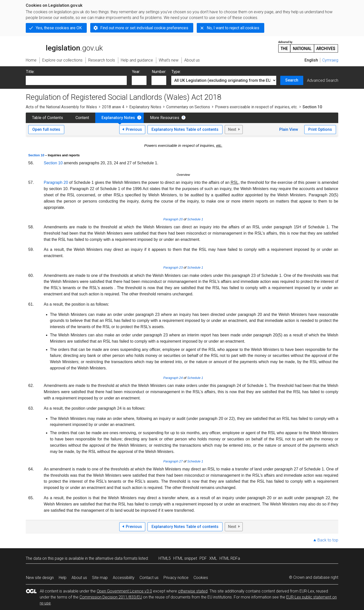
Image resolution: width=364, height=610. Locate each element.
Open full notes (46, 129)
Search (292, 80)
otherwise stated (193, 591)
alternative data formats (116, 558)
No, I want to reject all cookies (233, 28)
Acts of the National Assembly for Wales (61, 107)
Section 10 (36, 155)
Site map (100, 578)
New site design (40, 578)
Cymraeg (330, 60)
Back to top (328, 540)
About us (79, 578)
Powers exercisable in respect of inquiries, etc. (256, 107)
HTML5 (165, 558)
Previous (134, 129)
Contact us (149, 578)
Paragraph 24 (173, 378)
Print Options (320, 129)
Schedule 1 (195, 219)
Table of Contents (47, 118)
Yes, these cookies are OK (59, 28)
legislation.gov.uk (64, 46)
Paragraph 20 (56, 182)
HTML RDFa (230, 558)
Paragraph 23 (173, 267)
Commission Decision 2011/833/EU (111, 597)
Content (82, 118)
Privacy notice (176, 578)
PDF (203, 558)
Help (63, 578)
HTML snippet (185, 558)
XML (213, 558)
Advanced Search (323, 80)
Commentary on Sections (188, 107)
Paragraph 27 (173, 461)
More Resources (165, 118)
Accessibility (124, 578)
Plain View (289, 129)
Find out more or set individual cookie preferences (144, 28)
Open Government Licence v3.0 (124, 591)
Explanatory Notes (145, 107)
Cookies (201, 578)
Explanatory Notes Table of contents (185, 129)
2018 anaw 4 (113, 107)
